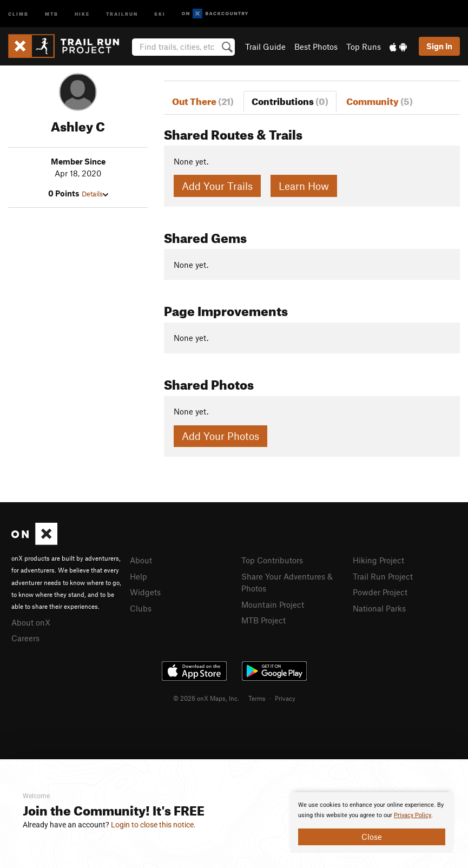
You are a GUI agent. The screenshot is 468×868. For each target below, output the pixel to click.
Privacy (285, 698)
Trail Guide (265, 47)
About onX (31, 622)
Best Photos (316, 47)
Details (95, 194)
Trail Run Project (383, 576)
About (141, 560)
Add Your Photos (220, 436)
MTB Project (263, 620)
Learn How (304, 186)
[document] (372, 823)
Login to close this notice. (153, 825)
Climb (18, 13)
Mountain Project (273, 604)
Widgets (145, 592)
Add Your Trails (217, 186)
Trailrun (122, 13)
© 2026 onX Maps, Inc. (206, 698)
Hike (82, 13)
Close (372, 837)
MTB (52, 13)
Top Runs (364, 47)
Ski (160, 13)
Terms (257, 698)
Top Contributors (272, 560)
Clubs (141, 608)
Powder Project (380, 592)
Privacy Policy (413, 815)
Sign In (439, 46)
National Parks (379, 608)
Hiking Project (378, 560)
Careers (25, 638)
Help (139, 576)
